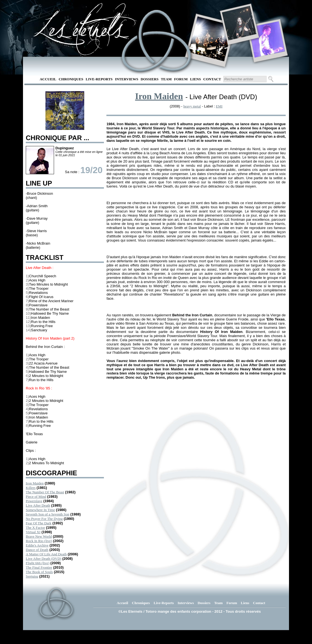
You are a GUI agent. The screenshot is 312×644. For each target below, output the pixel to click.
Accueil (48, 79)
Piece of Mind (36, 497)
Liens (195, 79)
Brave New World (39, 536)
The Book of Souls (39, 572)
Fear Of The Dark (39, 523)
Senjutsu (32, 576)
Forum (181, 79)
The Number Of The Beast (45, 492)
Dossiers (150, 79)
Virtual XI (33, 532)
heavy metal (192, 106)
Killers (31, 488)
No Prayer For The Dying (44, 519)
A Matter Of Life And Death (46, 554)
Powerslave (34, 501)
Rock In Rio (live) (39, 541)
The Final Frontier (39, 567)
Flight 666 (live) (38, 563)
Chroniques (71, 79)
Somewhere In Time (40, 510)
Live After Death (38, 505)
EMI (219, 106)
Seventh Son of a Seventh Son (48, 514)
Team (166, 79)
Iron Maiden (35, 483)
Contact (212, 79)
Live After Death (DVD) (44, 559)
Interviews (127, 79)
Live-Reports (99, 79)
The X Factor (35, 528)
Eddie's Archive (37, 545)
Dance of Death (37, 550)
